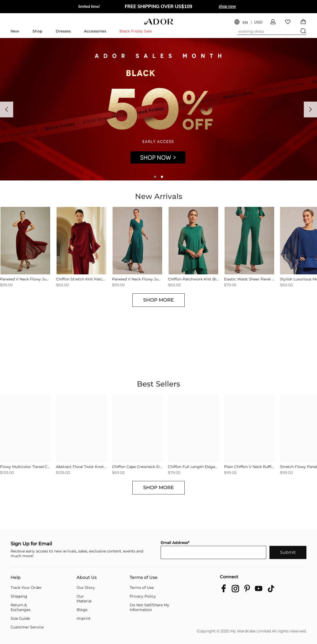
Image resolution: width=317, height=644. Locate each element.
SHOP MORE (158, 300)
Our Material (84, 599)
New (15, 31)
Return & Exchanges (20, 607)
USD (258, 22)
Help (16, 578)
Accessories (95, 31)
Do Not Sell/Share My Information (150, 607)
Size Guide (20, 618)
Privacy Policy (143, 596)
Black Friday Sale (136, 31)
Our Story (86, 588)
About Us (87, 578)
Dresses (63, 31)
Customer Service (27, 627)
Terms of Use (144, 578)
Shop (38, 31)
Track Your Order (26, 588)
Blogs (82, 610)
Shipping (19, 596)
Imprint (84, 618)
